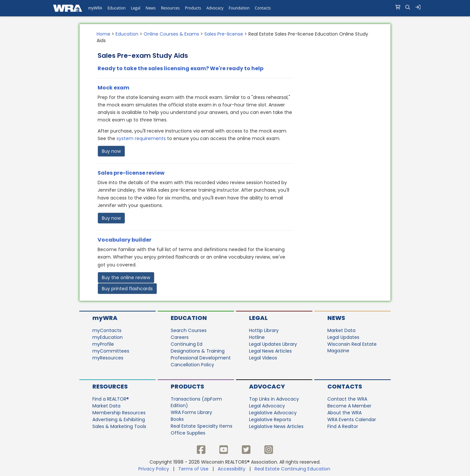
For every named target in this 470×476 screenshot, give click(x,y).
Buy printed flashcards (127, 289)
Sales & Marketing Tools (119, 426)
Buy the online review (126, 278)
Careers (180, 337)
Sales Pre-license (224, 34)
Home (103, 34)
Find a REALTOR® (111, 399)
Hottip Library (264, 330)
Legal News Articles (270, 351)
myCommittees (111, 351)
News (336, 318)
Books (177, 419)
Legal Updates (343, 337)
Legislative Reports (270, 420)
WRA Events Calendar (352, 420)
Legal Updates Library (273, 344)
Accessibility (232, 469)
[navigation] (235, 8)
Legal (258, 318)
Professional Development (201, 358)
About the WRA (345, 413)
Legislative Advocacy (273, 413)
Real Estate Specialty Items (202, 426)
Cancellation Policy (192, 365)
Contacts (345, 386)
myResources (108, 358)
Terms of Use (193, 469)
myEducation (108, 337)
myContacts (107, 330)
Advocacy (267, 386)
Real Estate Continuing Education (293, 469)
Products (187, 386)
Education (127, 34)
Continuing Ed (187, 344)
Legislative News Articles (276, 426)
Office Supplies (188, 433)
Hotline (257, 337)
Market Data (341, 330)
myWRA (105, 318)
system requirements (141, 138)
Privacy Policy (154, 469)
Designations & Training (198, 351)
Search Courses (189, 330)
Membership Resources (119, 413)
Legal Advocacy (267, 406)
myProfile (103, 344)
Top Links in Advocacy (274, 399)
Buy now (111, 151)
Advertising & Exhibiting (119, 420)
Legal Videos (263, 358)
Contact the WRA (347, 399)
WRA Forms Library (191, 412)
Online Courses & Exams (171, 34)
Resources (110, 386)
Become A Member (349, 406)
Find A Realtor (343, 426)
